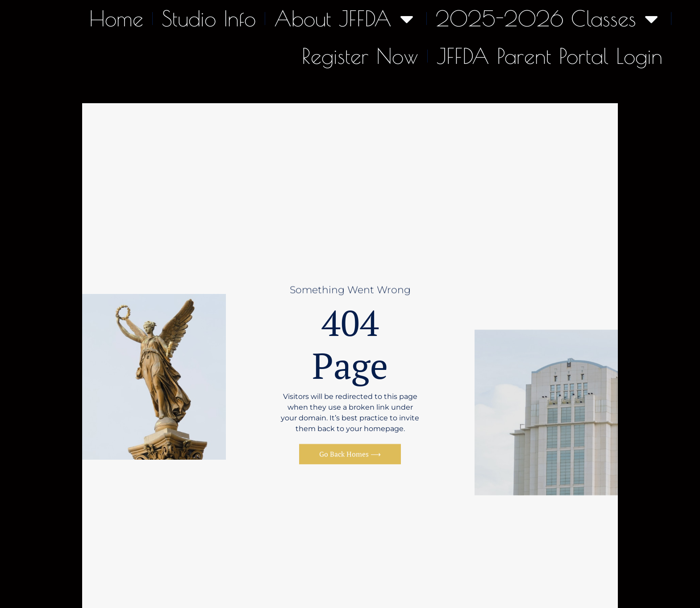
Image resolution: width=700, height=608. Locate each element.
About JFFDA (346, 19)
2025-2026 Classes (549, 19)
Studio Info (209, 18)
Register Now (360, 56)
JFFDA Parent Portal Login (550, 56)
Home (116, 18)
